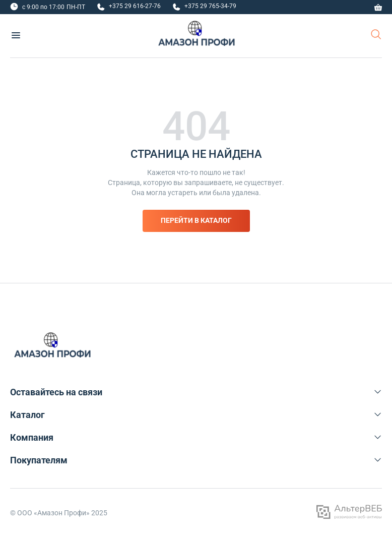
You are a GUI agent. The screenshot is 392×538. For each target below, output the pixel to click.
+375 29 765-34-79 (210, 6)
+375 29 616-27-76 (135, 6)
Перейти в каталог (196, 220)
